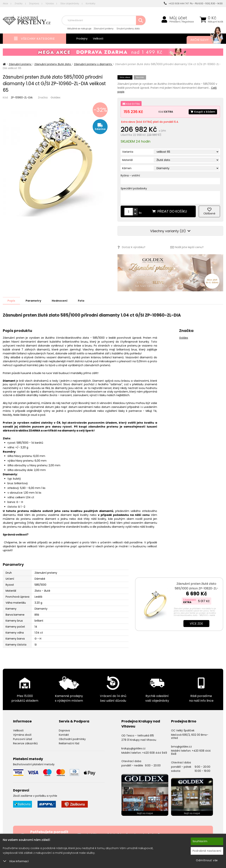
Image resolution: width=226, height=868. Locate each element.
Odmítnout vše (207, 860)
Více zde (196, 623)
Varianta (128, 152)
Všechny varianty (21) (170, 231)
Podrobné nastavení (207, 851)
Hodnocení (60, 300)
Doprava (34, 3)
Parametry (34, 300)
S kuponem (190, 599)
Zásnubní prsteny (104, 29)
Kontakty (91, 3)
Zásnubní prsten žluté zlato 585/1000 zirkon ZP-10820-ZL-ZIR (196, 588)
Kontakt (64, 735)
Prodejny (82, 39)
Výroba (50, 3)
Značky (19, 3)
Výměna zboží (22, 735)
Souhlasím (200, 841)
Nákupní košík (216, 22)
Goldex (55, 97)
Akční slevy (203, 40)
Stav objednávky (70, 3)
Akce (5, 3)
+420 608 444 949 (155, 753)
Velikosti (98, 39)
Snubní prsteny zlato (128, 29)
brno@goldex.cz (181, 746)
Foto (82, 300)
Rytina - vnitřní (130, 176)
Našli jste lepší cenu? (187, 247)
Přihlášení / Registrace (182, 22)
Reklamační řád (69, 743)
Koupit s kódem (203, 112)
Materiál (127, 160)
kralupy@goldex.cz (133, 748)
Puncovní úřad (23, 739)
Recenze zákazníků (25, 743)
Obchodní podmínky (72, 739)
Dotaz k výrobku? (131, 247)
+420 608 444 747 (176, 3)
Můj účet (178, 18)
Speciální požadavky (134, 188)
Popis (11, 300)
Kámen (127, 168)
